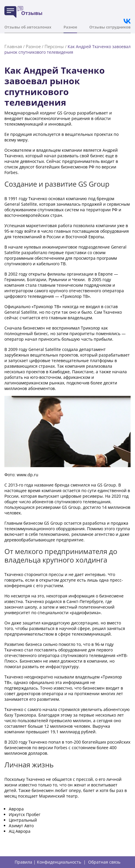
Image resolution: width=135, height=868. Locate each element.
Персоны (54, 46)
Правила (23, 862)
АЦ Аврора (20, 831)
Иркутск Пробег (25, 814)
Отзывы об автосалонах (28, 27)
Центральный (23, 820)
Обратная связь (104, 862)
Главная (13, 46)
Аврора (16, 809)
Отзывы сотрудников (110, 27)
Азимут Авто (21, 826)
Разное (70, 27)
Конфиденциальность (59, 862)
